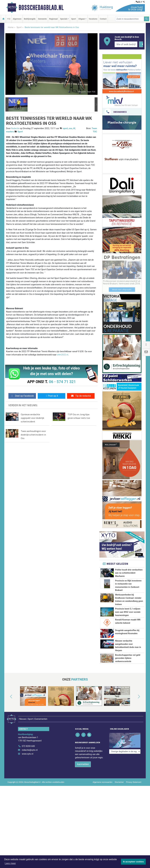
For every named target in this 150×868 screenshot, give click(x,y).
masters (10, 132)
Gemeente (42, 19)
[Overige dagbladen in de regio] (125, 759)
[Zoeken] (147, 19)
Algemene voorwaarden (103, 801)
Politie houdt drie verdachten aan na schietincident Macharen (129, 573)
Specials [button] (64, 19)
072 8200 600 (28, 765)
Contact (103, 19)
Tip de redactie (81, 396)
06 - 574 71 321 (62, 382)
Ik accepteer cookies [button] (133, 862)
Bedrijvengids (30, 19)
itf (74, 128)
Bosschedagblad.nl (41, 8)
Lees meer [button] (10, 863)
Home (11, 27)
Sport (74, 19)
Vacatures (93, 19)
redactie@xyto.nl (30, 769)
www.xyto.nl (27, 773)
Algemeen (17, 19)
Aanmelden (83, 783)
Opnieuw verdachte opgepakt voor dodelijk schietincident (32, 418)
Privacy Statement (134, 801)
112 (9, 19)
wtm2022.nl (63, 355)
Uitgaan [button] (82, 19)
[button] (7, 104)
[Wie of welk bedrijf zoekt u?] (126, 44)
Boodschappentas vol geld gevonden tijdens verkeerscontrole (128, 668)
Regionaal (53, 19)
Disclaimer (119, 801)
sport (65, 128)
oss (71, 128)
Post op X (51, 396)
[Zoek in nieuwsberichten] (130, 19)
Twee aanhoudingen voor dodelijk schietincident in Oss (33, 435)
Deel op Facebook (22, 396)
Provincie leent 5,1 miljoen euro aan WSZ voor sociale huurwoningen (128, 612)
